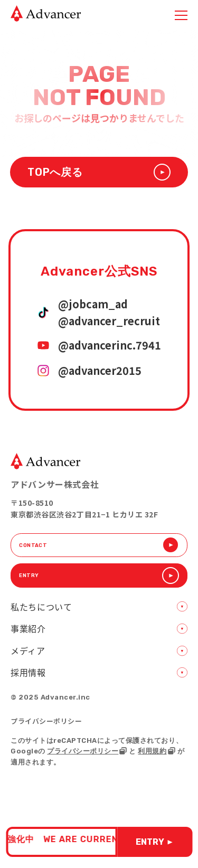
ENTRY (154, 842)
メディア (28, 666)
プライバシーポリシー (46, 736)
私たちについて (41, 622)
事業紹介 (28, 644)
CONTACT (99, 549)
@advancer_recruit (109, 322)
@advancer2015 (100, 372)
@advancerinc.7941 (110, 346)
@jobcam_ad (93, 305)
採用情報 (28, 687)
